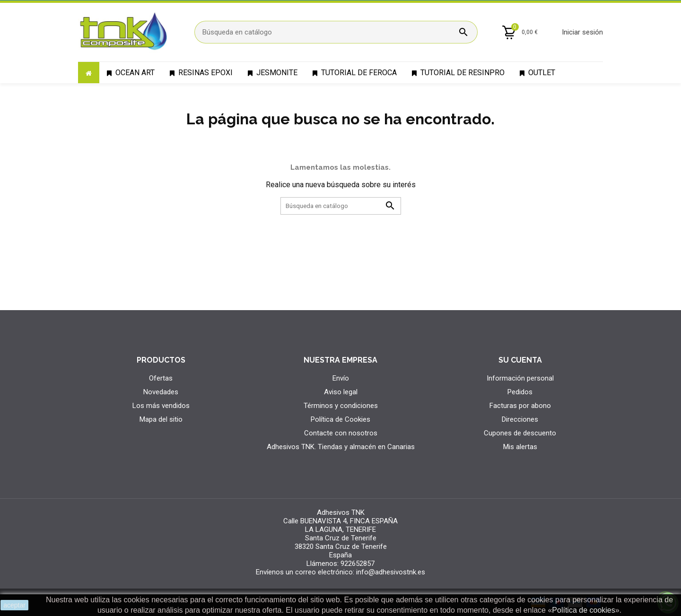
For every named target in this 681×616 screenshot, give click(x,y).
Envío (341, 378)
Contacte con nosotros (341, 433)
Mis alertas (520, 447)
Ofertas (161, 378)
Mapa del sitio (161, 419)
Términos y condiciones (341, 406)
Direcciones (520, 419)
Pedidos (520, 392)
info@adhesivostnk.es (391, 572)
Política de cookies (583, 610)
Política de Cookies (340, 419)
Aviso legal (341, 392)
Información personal (520, 378)
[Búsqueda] (336, 32)
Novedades (161, 392)
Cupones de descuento (520, 433)
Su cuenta (520, 360)
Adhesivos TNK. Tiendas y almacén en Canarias (341, 447)
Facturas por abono (520, 406)
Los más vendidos (161, 406)
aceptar (14, 605)
